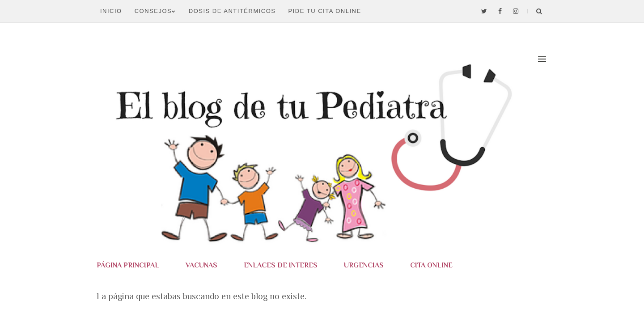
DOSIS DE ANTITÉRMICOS (232, 11)
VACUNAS (201, 265)
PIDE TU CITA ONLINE (325, 11)
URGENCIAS (364, 265)
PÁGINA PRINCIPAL (128, 265)
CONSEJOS (155, 11)
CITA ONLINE (431, 265)
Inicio (111, 11)
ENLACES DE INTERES (281, 265)
